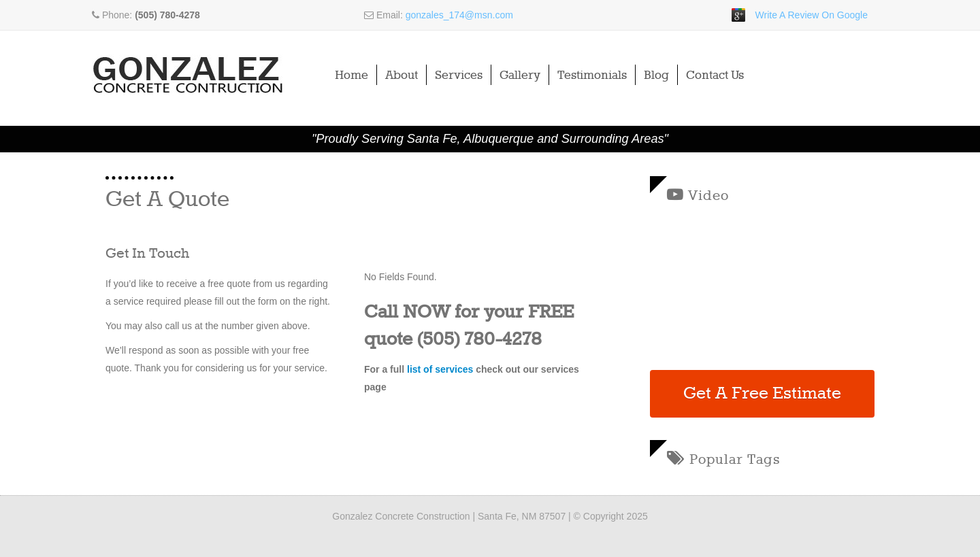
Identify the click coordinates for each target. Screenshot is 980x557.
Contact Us (715, 75)
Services (459, 75)
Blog (656, 75)
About (402, 75)
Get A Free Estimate (762, 394)
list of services (440, 369)
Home (352, 75)
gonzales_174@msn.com (459, 15)
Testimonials (592, 75)
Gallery (520, 75)
